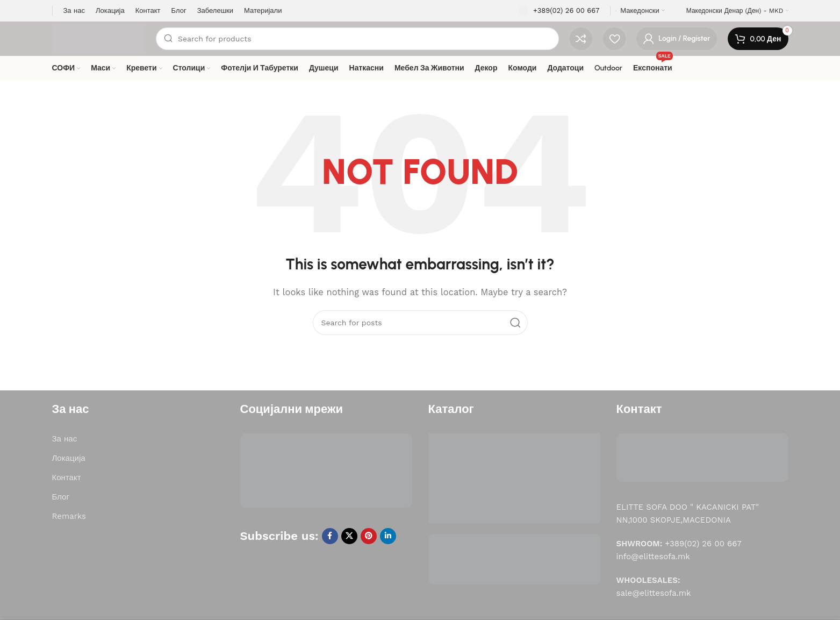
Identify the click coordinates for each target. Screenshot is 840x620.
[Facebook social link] (330, 536)
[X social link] (349, 536)
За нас (65, 439)
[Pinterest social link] (369, 536)
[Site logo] (99, 38)
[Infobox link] (559, 11)
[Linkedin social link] (388, 536)
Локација (69, 458)
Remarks (69, 516)
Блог (61, 497)
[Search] (357, 39)
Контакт (67, 478)
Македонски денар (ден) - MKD (735, 11)
